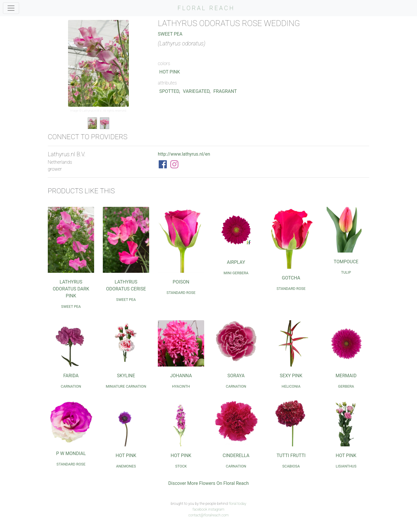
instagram (216, 509)
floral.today (238, 504)
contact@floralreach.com (209, 515)
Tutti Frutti (291, 455)
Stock (181, 466)
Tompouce (346, 262)
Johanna (181, 376)
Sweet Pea (170, 34)
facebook (200, 509)
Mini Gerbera (236, 273)
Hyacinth (181, 386)
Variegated (196, 91)
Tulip (346, 272)
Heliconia (291, 386)
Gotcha (291, 278)
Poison (181, 282)
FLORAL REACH (206, 8)
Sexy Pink (291, 376)
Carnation (71, 386)
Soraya (236, 376)
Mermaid (346, 376)
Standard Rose (181, 293)
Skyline (126, 376)
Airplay (236, 262)
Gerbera (346, 386)
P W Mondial (71, 453)
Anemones (126, 466)
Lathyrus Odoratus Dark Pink (71, 289)
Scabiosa (291, 466)
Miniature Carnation (126, 386)
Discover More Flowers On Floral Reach (209, 483)
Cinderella (236, 455)
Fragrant (225, 91)
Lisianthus (346, 466)
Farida (71, 376)
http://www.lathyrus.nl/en (184, 154)
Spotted (169, 91)
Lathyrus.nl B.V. (92, 111)
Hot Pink (170, 72)
